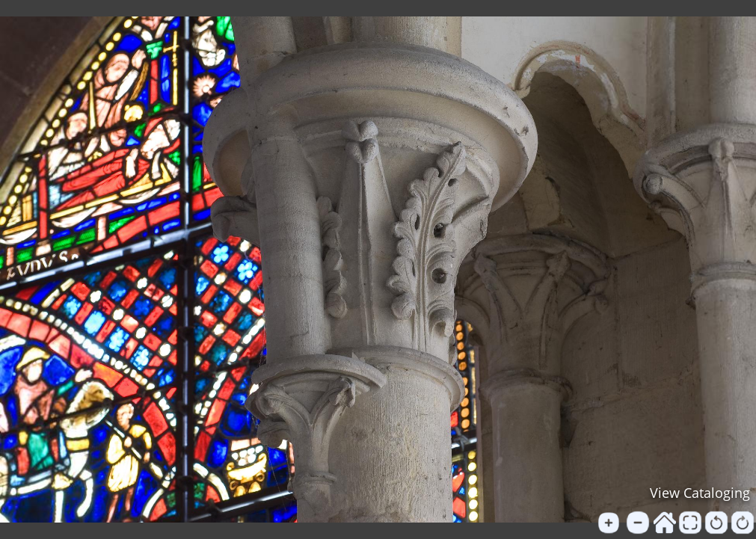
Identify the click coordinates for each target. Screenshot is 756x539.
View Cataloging (700, 493)
